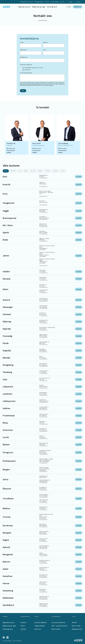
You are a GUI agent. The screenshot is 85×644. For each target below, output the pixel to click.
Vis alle (6, 171)
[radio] (42, 68)
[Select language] (79, 2)
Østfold (40, 171)
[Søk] (68, 7)
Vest (20, 171)
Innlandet (48, 171)
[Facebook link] (4, 638)
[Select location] (71, 2)
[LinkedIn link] (7, 638)
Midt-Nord (13, 171)
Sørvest (63, 171)
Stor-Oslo (33, 171)
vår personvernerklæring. (48, 85)
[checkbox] (42, 69)
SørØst (26, 171)
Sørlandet (55, 171)
